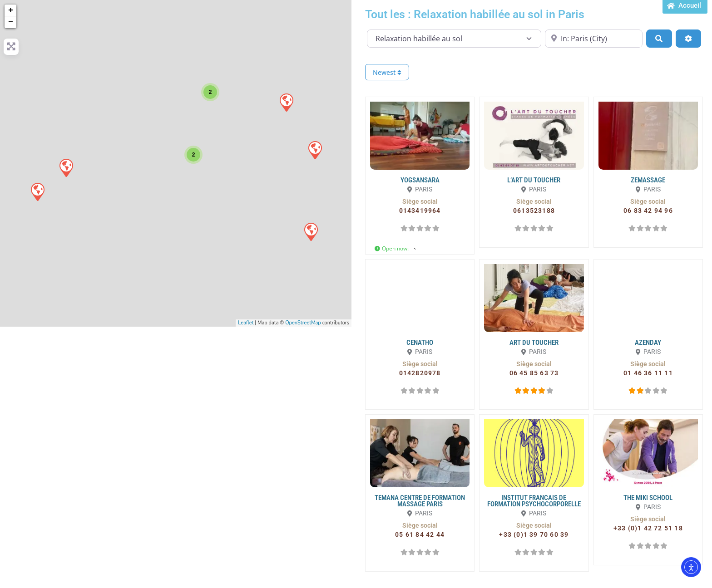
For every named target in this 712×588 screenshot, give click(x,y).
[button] (420, 201)
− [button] (11, 22)
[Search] (659, 39)
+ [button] (11, 10)
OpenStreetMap (303, 323)
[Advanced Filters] (688, 39)
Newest (387, 72)
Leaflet (246, 323)
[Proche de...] (594, 39)
